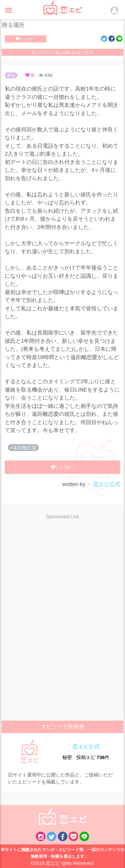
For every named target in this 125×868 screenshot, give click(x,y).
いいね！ (26, 39)
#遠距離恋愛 (23, 448)
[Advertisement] (63, 570)
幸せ (11, 75)
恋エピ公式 (104, 484)
